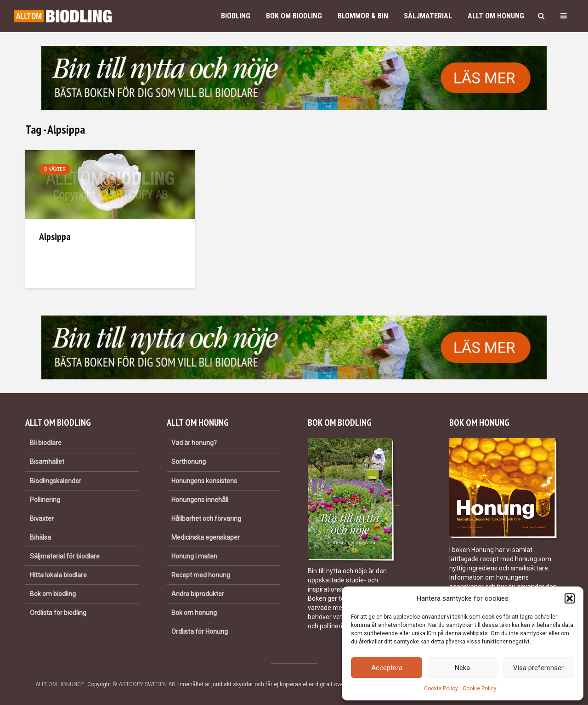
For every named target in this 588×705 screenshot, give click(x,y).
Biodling (236, 16)
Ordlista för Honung (200, 632)
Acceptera (387, 668)
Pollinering (45, 500)
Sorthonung (189, 462)
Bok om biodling (294, 16)
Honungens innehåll (200, 500)
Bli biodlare (46, 443)
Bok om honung (194, 613)
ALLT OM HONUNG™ (60, 684)
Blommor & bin (363, 16)
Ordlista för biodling (58, 613)
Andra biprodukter (198, 594)
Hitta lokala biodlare (58, 575)
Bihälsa (40, 537)
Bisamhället (47, 462)
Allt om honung (496, 16)
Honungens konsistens (204, 481)
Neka (462, 668)
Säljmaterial (428, 16)
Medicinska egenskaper (206, 537)
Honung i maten (194, 556)
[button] (570, 598)
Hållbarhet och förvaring (206, 519)
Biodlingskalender (56, 481)
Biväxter (55, 169)
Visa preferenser (538, 668)
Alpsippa (55, 237)
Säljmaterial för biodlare (65, 556)
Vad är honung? (194, 443)
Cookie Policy (441, 688)
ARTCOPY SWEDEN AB (147, 684)
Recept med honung (201, 575)
